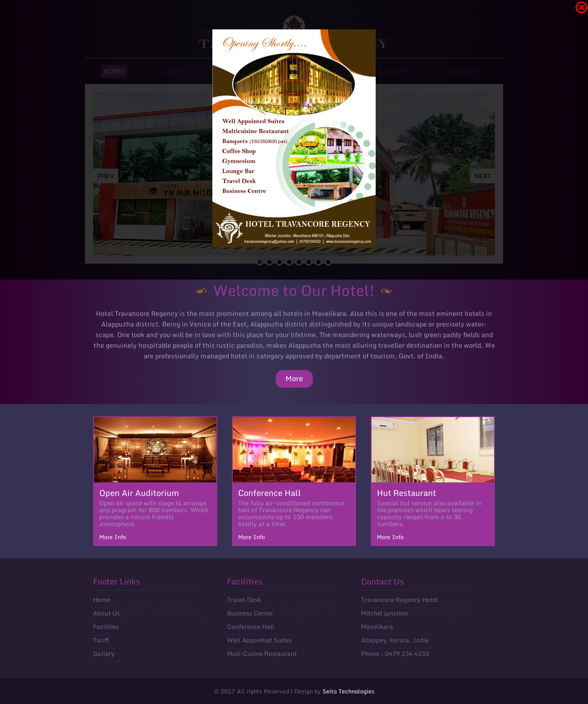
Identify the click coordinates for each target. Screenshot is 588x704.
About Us (106, 613)
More (294, 378)
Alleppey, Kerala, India (395, 640)
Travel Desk (244, 600)
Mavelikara (377, 626)
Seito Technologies (349, 691)
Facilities (106, 626)
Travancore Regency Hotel (400, 600)
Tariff (101, 640)
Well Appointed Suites (259, 640)
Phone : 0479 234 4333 (395, 653)
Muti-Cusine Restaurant (262, 653)
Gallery (104, 653)
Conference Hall (251, 626)
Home (102, 600)
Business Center (250, 613)
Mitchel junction (384, 613)
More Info (113, 537)
